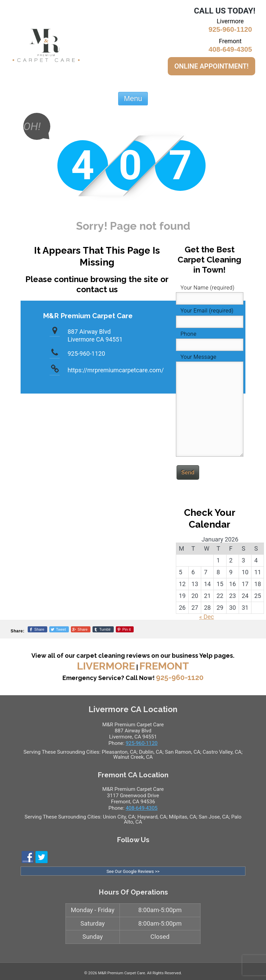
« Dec (207, 617)
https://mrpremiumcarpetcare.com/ (116, 370)
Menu (133, 98)
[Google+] (81, 629)
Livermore (106, 666)
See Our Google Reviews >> (133, 871)
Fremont (164, 666)
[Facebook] (37, 629)
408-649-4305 (230, 49)
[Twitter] (59, 629)
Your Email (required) (207, 311)
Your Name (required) (208, 288)
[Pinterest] (125, 629)
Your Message (198, 357)
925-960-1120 (230, 29)
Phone (189, 334)
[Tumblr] (103, 629)
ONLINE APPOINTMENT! (212, 66)
